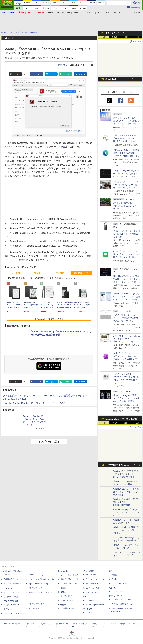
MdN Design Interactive (95, 605)
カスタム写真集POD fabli (122, 604)
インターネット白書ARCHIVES (16, 613)
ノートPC (16, 273)
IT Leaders (8, 588)
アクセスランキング (115, 33)
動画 (107, 13)
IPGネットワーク (115, 596)
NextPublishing (34, 608)
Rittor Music (63, 571)
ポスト (17, 74)
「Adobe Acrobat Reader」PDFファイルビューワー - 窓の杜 (34, 403)
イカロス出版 (88, 571)
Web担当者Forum (11, 579)
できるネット (9, 609)
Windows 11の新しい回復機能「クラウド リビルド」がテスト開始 (126, 492)
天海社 (114, 575)
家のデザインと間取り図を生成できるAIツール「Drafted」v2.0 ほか (127, 339)
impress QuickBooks (120, 584)
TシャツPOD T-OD (69, 584)
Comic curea (117, 579)
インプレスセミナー (36, 588)
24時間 (115, 37)
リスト (26, 74)
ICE (110, 571)
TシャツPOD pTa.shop (121, 600)
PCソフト (38, 273)
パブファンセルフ (119, 592)
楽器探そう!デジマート (70, 579)
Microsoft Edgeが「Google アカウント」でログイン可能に (127, 512)
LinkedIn (82, 74)
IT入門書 (60, 273)
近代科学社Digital (67, 608)
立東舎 (63, 588)
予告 (63, 147)
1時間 (104, 37)
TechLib (89, 613)
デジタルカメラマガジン (13, 605)
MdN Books (91, 600)
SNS (100, 13)
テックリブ (88, 609)
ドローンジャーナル (12, 592)
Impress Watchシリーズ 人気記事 (121, 419)
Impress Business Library (38, 584)
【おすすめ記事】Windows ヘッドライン (123, 465)
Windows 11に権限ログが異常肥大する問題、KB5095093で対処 (126, 502)
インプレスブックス (36, 604)
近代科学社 (62, 605)
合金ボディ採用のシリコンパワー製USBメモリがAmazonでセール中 (127, 234)
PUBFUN (112, 588)
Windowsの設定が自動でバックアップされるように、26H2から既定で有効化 (127, 474)
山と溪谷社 (62, 592)
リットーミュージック (69, 575)
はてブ (53, 74)
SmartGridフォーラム (37, 575)
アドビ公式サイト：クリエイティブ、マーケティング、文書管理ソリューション (45, 396)
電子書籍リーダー (82, 273)
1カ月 (137, 37)
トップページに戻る (49, 442)
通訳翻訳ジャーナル (94, 584)
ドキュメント (89, 13)
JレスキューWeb (93, 588)
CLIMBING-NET (67, 600)
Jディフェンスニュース (95, 579)
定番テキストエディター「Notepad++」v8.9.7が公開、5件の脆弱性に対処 (125, 138)
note (68, 74)
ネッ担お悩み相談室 (12, 597)
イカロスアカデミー (94, 592)
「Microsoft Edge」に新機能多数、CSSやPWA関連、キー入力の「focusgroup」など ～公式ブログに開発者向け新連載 (127, 156)
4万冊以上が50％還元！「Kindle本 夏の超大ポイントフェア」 (127, 206)
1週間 (126, 37)
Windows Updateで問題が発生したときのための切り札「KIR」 (126, 530)
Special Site (111, 79)
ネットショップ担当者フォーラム (42, 579)
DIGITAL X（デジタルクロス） (40, 592)
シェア (38, 74)
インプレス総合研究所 (12, 584)
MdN (85, 597)
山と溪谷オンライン (68, 596)
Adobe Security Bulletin (15, 399)
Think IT (7, 575)
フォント (117, 13)
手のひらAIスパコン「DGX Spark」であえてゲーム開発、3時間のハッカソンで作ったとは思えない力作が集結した (127, 187)
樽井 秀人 (63, 65)
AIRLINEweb (91, 575)
